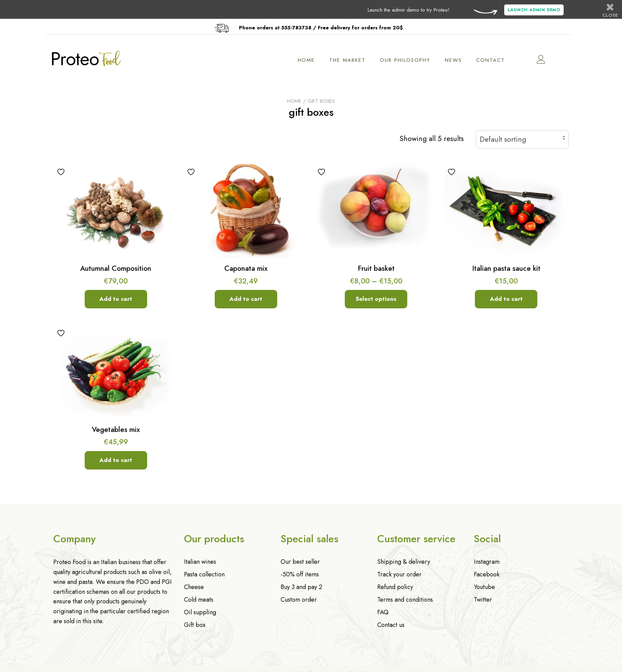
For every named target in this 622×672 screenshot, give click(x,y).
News (456, 60)
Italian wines (200, 562)
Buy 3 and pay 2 (301, 587)
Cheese (194, 587)
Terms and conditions (405, 600)
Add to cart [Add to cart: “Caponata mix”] (246, 299)
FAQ (383, 612)
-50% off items (300, 574)
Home (309, 60)
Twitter (483, 600)
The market (350, 60)
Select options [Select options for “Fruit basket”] (376, 299)
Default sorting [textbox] (503, 139)
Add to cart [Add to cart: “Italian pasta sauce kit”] (506, 299)
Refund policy (395, 587)
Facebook (487, 574)
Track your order (399, 574)
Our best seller (300, 562)
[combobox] (522, 139)
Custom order (299, 600)
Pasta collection (204, 574)
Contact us (391, 625)
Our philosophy (408, 60)
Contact (493, 60)
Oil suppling (200, 612)
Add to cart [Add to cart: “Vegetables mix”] (116, 460)
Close (610, 10)
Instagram (487, 562)
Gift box (195, 625)
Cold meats (199, 600)
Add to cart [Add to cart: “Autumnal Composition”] (116, 299)
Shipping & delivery (404, 562)
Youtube (484, 587)
